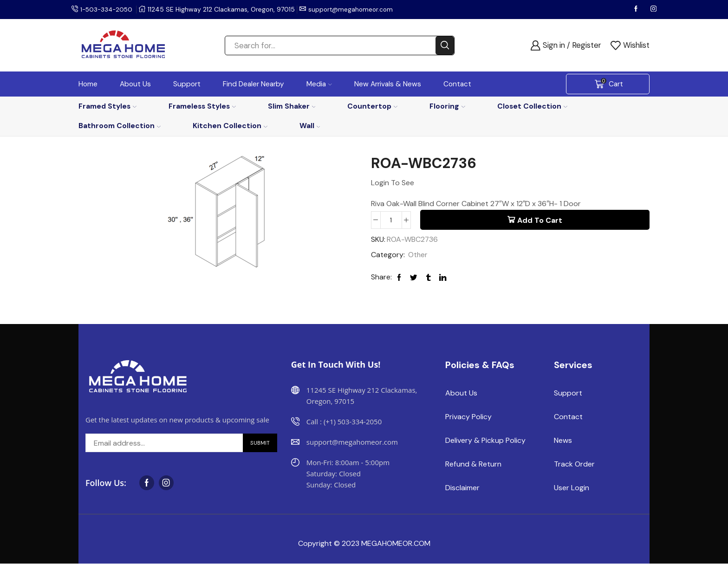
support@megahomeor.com (355, 9)
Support (187, 84)
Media (319, 84)
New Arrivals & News (388, 84)
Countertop (372, 106)
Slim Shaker (292, 106)
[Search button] (445, 45)
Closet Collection (532, 106)
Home (88, 84)
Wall (310, 126)
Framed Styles (107, 106)
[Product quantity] (391, 220)
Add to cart (540, 220)
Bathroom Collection (120, 126)
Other (418, 255)
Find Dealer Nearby (253, 84)
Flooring (447, 106)
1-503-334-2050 (108, 9)
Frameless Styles (202, 106)
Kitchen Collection (230, 126)
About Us (135, 84)
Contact (457, 84)
